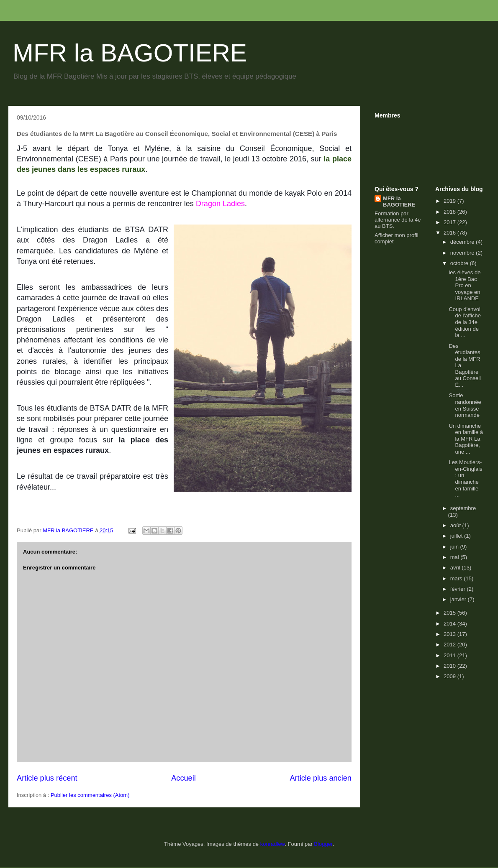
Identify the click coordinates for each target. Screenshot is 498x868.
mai (456, 557)
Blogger (323, 844)
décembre (463, 242)
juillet (457, 536)
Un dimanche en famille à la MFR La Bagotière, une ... (466, 439)
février (459, 589)
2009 (451, 676)
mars (457, 578)
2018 (451, 212)
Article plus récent (47, 778)
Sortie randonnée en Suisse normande (465, 405)
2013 (451, 634)
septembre (463, 508)
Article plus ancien (321, 778)
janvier (459, 599)
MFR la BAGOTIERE (130, 53)
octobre (460, 263)
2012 (451, 645)
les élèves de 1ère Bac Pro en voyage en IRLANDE (465, 285)
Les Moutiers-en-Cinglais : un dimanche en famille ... (465, 479)
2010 (451, 666)
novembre (463, 253)
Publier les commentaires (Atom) (90, 795)
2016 (451, 233)
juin (455, 547)
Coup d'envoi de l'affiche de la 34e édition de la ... (465, 322)
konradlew (273, 844)
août (456, 525)
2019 (451, 201)
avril (456, 568)
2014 (451, 624)
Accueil (184, 778)
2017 (451, 222)
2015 (451, 613)
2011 (451, 655)
